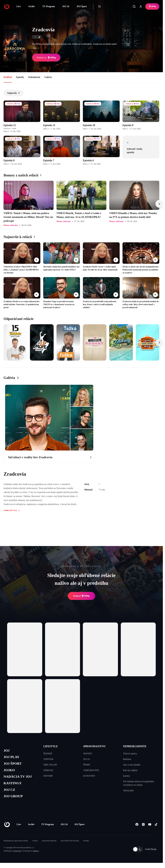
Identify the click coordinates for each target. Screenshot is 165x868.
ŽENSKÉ (48, 754)
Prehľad (8, 77)
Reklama (127, 759)
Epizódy (20, 77)
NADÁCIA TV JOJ (18, 778)
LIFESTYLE (51, 746)
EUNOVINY (89, 776)
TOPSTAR (48, 759)
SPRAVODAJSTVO (94, 746)
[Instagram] (143, 826)
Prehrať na (46, 58)
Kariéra (126, 776)
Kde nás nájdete (130, 770)
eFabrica (36, 853)
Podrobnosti (34, 77)
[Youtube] (150, 826)
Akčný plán (128, 790)
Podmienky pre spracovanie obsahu (16, 843)
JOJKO (9, 771)
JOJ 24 (66, 6)
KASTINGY (13, 785)
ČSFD (37, 37)
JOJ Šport (82, 6)
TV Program (49, 6)
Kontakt (86, 843)
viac (37, 48)
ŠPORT (87, 765)
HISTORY (48, 776)
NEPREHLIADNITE (135, 746)
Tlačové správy (130, 754)
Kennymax (17, 853)
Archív (32, 6)
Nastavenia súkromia (49, 843)
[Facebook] (137, 826)
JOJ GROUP (14, 798)
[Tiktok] (156, 826)
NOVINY (88, 754)
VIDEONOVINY (91, 770)
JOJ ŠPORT (13, 764)
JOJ (7, 751)
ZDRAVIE (48, 770)
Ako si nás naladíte (132, 765)
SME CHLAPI (50, 765)
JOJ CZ (10, 791)
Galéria (48, 77)
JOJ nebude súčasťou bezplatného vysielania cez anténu (139, 783)
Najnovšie (13, 93)
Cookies (35, 843)
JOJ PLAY (12, 757)
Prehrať (81, 596)
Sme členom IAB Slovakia (70, 843)
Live (19, 6)
